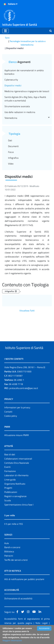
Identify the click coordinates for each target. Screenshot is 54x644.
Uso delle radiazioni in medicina (20, 112)
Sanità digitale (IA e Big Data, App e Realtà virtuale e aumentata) (25, 99)
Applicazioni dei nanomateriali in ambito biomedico (24, 72)
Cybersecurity (11, 80)
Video (11, 164)
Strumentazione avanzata (17, 106)
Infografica (13, 158)
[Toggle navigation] (5, 31)
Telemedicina (27, 118)
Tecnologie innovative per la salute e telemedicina (28, 43)
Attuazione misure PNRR (17, 446)
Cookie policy (11, 427)
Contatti (8, 423)
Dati (10, 140)
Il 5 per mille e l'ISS (14, 535)
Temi (7, 38)
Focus (11, 152)
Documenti (13, 146)
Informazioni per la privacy (17, 418)
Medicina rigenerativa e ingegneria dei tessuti (27, 91)
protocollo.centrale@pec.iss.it (24, 399)
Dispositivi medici (13, 85)
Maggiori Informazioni (12, 641)
